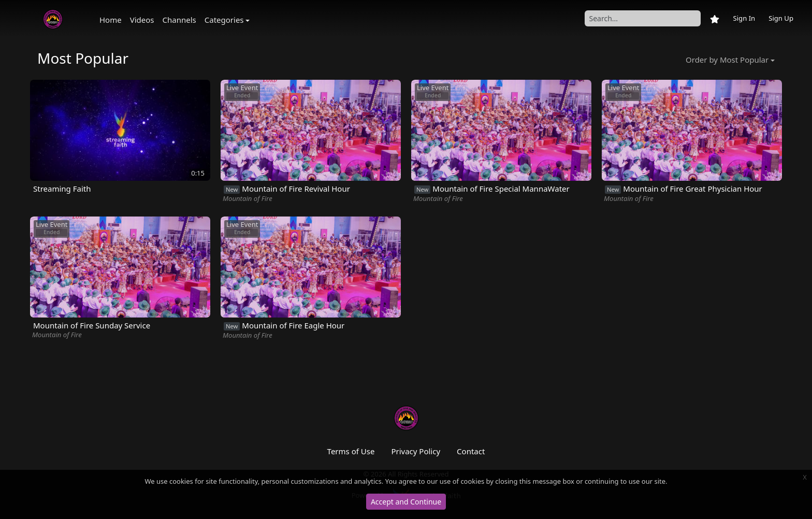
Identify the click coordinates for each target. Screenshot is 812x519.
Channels (179, 20)
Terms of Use (351, 451)
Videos (142, 20)
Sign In (744, 18)
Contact (471, 451)
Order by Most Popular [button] (727, 60)
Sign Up (781, 18)
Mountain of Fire (248, 198)
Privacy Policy (416, 451)
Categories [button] (224, 20)
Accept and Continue (406, 502)
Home (111, 20)
